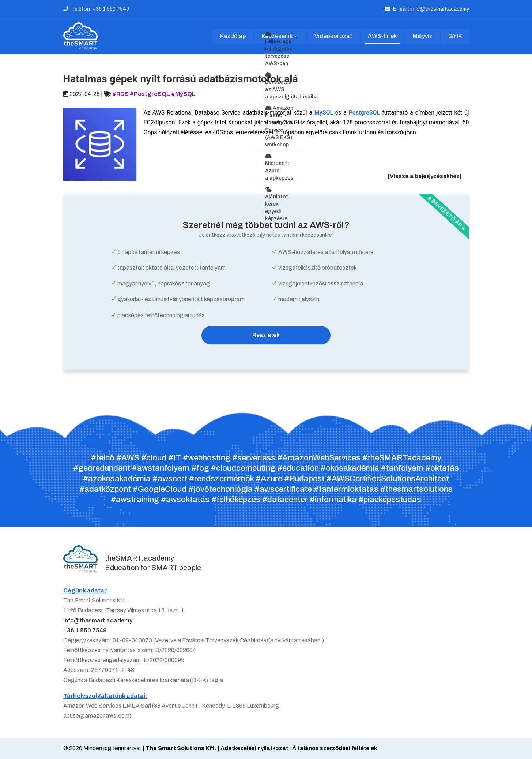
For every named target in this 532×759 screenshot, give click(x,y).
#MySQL (183, 94)
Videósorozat (333, 36)
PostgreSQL (365, 113)
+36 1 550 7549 (85, 631)
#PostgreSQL (150, 94)
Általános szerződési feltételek (335, 749)
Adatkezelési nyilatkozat (254, 749)
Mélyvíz (422, 36)
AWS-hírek (382, 36)
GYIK (455, 36)
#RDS (120, 94)
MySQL (324, 113)
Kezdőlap (233, 36)
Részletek (266, 335)
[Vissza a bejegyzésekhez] (425, 177)
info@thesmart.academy (98, 621)
